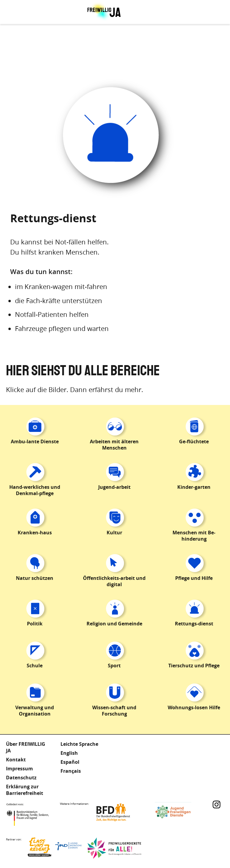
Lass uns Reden (55, 848)
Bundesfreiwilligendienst (122, 812)
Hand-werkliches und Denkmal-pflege (35, 490)
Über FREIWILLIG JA (26, 747)
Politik (35, 624)
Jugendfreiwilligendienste (182, 812)
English (69, 753)
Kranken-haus (35, 533)
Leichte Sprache (79, 744)
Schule (35, 666)
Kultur (114, 533)
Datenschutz (21, 778)
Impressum (19, 769)
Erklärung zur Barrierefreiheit (25, 790)
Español (70, 762)
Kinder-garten (194, 487)
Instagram (217, 805)
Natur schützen (35, 578)
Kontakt (16, 760)
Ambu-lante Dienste (35, 441)
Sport (114, 666)
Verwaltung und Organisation (35, 711)
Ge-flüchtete (194, 441)
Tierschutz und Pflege (194, 666)
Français (71, 771)
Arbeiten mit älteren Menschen (114, 445)
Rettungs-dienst (194, 624)
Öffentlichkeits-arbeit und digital (114, 581)
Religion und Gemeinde (114, 624)
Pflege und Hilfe (194, 578)
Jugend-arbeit (114, 487)
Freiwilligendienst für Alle (114, 848)
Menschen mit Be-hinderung (194, 536)
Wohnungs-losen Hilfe (194, 707)
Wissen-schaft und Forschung (114, 711)
